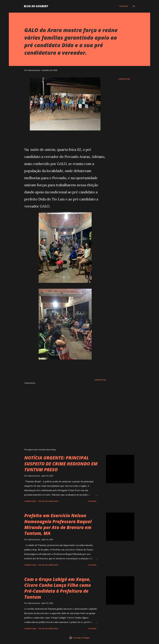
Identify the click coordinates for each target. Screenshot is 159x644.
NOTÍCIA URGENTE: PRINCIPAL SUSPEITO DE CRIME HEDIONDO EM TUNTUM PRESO (61, 464)
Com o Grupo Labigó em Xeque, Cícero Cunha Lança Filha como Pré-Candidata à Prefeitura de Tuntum (58, 588)
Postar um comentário (48, 501)
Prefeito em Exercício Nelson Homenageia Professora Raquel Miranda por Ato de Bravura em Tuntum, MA (58, 524)
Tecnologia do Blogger (79, 638)
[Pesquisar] (124, 6)
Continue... (93, 501)
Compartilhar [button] (124, 79)
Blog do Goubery (36, 6)
